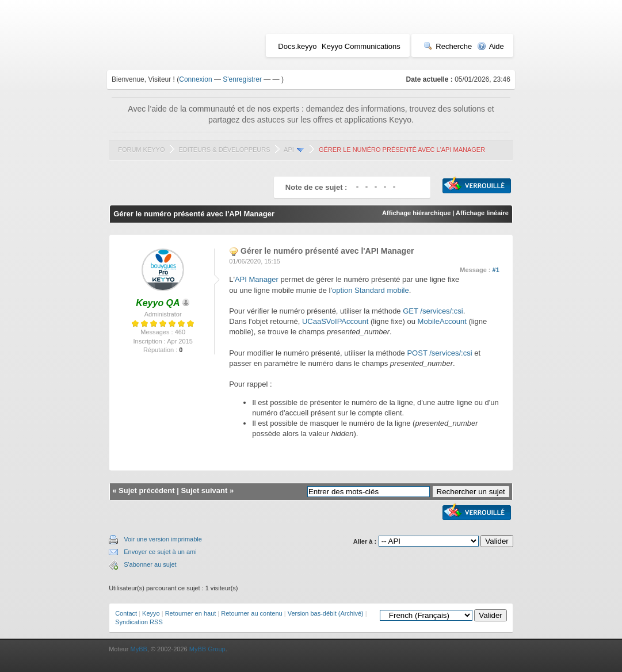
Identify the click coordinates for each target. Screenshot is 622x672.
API (289, 150)
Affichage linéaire (482, 213)
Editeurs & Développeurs (225, 150)
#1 (496, 270)
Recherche (448, 46)
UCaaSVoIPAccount (335, 321)
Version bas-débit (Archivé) (326, 613)
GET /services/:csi (433, 311)
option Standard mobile (371, 290)
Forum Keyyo (141, 150)
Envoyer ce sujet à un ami (160, 552)
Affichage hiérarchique (416, 213)
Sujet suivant (204, 490)
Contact (126, 613)
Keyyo (151, 613)
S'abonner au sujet (150, 564)
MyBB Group (207, 649)
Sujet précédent (147, 490)
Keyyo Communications (361, 46)
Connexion (195, 79)
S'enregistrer (242, 79)
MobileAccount (442, 321)
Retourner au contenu (251, 613)
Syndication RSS (139, 622)
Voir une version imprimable (163, 539)
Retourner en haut (191, 613)
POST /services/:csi (439, 353)
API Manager (257, 279)
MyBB (138, 649)
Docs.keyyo (297, 46)
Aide (491, 46)
